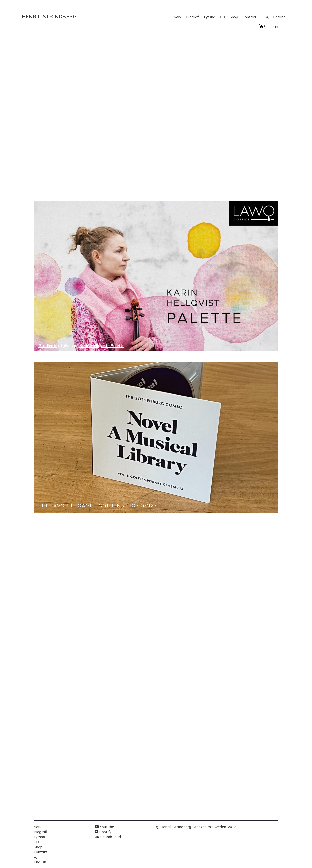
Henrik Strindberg (49, 16)
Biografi (193, 17)
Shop (234, 17)
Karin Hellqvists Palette (102, 346)
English (279, 17)
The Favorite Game (66, 506)
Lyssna (210, 17)
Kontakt (250, 17)
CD (222, 17)
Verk (178, 17)
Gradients (48, 346)
